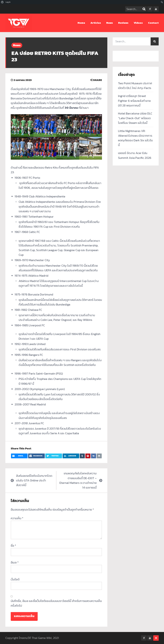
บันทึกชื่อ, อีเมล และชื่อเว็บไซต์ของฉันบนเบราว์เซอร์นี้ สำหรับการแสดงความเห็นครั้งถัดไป (56, 603)
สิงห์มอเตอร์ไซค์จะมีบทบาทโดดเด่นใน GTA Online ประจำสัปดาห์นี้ (34, 480)
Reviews (123, 23)
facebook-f (150, 9)
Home (81, 23)
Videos (138, 23)
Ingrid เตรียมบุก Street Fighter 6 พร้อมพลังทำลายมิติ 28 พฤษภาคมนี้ (134, 101)
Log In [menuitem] (8, 2)
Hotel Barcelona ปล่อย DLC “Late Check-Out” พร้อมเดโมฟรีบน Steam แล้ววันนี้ (135, 118)
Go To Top (156, 638)
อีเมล (15, 562)
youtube (156, 9)
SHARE (96, 80)
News (110, 23)
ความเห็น (17, 518)
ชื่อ (13, 546)
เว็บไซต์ (15, 579)
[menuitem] (2, 2)
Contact (153, 23)
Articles (96, 23)
